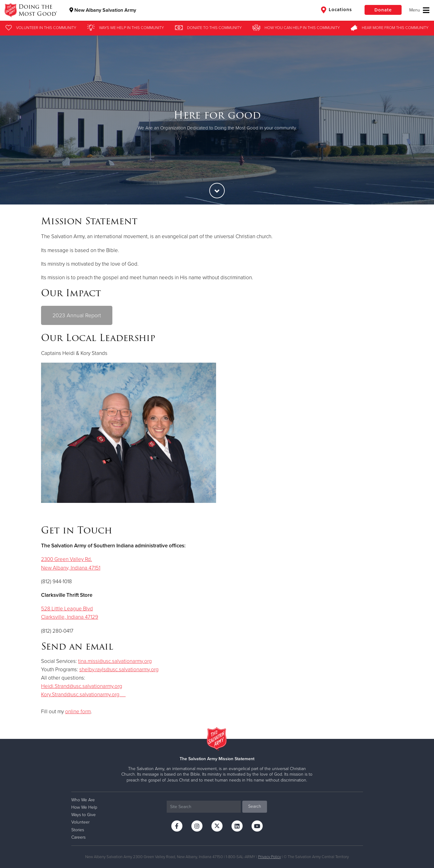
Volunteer (80, 822)
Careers (78, 837)
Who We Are (83, 800)
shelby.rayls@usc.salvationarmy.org (119, 670)
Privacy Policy (269, 857)
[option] (217, 120)
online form (78, 712)
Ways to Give (83, 815)
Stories (78, 830)
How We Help (84, 807)
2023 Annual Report (77, 315)
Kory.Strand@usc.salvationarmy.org (83, 695)
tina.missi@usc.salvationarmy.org (115, 661)
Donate (383, 10)
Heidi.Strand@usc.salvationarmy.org (82, 686)
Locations (336, 10)
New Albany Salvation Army (103, 10)
